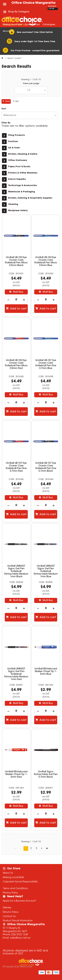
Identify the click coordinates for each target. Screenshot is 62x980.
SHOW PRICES (52, 6)
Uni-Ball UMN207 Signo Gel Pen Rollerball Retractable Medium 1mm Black (16, 571)
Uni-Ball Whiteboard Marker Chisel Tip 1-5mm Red (16, 774)
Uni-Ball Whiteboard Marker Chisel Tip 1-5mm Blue (46, 672)
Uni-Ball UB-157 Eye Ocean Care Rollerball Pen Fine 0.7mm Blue (46, 364)
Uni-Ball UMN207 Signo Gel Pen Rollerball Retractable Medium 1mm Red (16, 674)
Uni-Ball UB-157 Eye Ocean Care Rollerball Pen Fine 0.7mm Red (16, 467)
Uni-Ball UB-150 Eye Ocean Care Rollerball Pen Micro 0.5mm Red (16, 364)
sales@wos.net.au (20, 938)
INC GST (52, 9)
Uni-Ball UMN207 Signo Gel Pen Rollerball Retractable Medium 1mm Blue (46, 571)
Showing (31, 80)
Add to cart (18, 309)
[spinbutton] (16, 300)
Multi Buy (18, 292)
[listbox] (31, 90)
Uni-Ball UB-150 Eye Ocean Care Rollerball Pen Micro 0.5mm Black (16, 262)
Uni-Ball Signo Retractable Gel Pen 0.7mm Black (46, 774)
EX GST (48, 9)
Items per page (31, 84)
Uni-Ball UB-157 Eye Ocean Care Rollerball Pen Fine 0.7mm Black (46, 467)
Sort (4, 109)
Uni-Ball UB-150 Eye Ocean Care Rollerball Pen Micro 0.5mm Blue (46, 262)
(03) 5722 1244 (20, 935)
